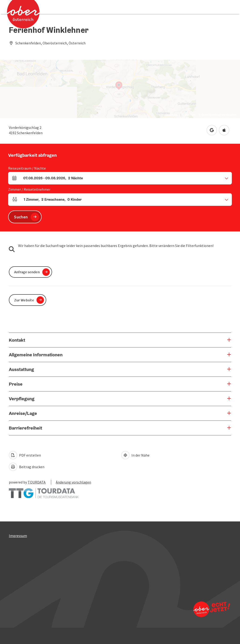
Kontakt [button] (17, 340)
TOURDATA (37, 482)
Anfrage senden (27, 272)
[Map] (120, 89)
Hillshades (171, 115)
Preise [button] (16, 384)
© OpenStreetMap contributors (218, 115)
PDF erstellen (25, 455)
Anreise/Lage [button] (23, 413)
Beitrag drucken (27, 467)
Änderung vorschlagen (73, 482)
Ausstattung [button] (21, 369)
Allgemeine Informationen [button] (36, 355)
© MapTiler (189, 115)
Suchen (21, 217)
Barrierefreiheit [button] (25, 428)
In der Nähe (135, 455)
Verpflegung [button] (22, 399)
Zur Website (24, 300)
